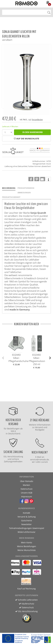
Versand (39, 427)
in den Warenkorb (32, 132)
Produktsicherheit (11, 197)
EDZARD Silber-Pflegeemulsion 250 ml (37, 360)
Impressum (27, 497)
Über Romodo (27, 481)
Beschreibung (9, 188)
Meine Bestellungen (27, 546)
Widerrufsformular (27, 532)
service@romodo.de (40, 459)
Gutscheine (27, 520)
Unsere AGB (27, 493)
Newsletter (26, 524)
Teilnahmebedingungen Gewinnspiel (27, 528)
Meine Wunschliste (27, 550)
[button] (48, 3)
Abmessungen (24, 193)
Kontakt (26, 513)
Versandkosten (37, 120)
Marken (26, 485)
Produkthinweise (26, 188)
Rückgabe (40, 430)
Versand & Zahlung (27, 517)
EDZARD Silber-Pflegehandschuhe (18, 358)
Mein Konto (26, 542)
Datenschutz (27, 489)
